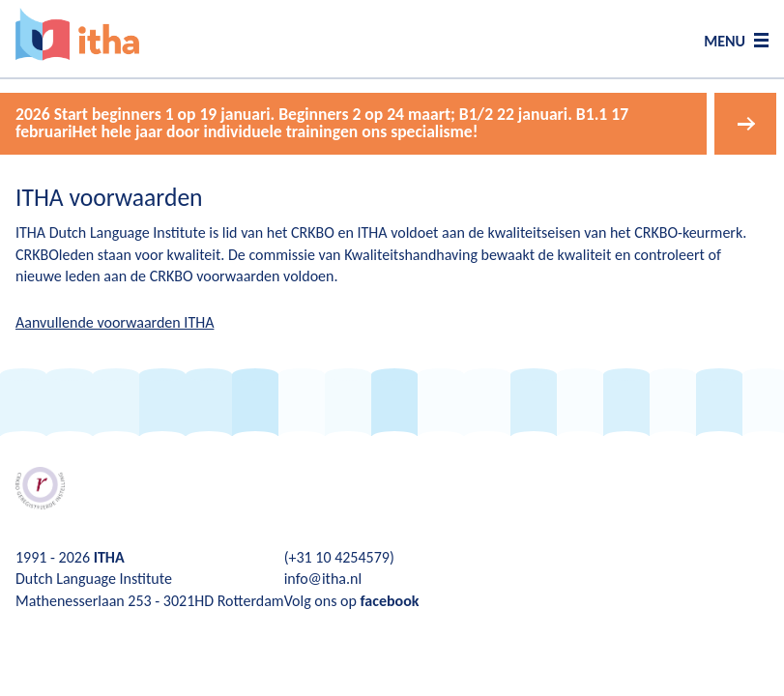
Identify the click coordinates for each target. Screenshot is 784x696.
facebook (389, 601)
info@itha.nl (323, 579)
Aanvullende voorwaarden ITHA (115, 322)
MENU (725, 41)
